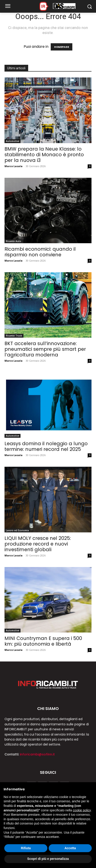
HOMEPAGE (62, 47)
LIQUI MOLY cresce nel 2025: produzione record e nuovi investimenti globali (38, 544)
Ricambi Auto (14, 241)
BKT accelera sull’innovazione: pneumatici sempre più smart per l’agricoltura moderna (45, 349)
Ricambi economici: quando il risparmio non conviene (40, 252)
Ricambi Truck (14, 336)
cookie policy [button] (82, 810)
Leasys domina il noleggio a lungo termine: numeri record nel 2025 (46, 446)
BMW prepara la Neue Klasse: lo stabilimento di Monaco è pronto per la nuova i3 (44, 155)
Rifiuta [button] (26, 848)
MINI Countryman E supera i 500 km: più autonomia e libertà (43, 641)
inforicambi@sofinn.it (37, 754)
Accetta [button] (70, 848)
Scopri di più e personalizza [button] (48, 859)
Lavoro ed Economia (17, 530)
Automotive (13, 141)
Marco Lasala (14, 166)
